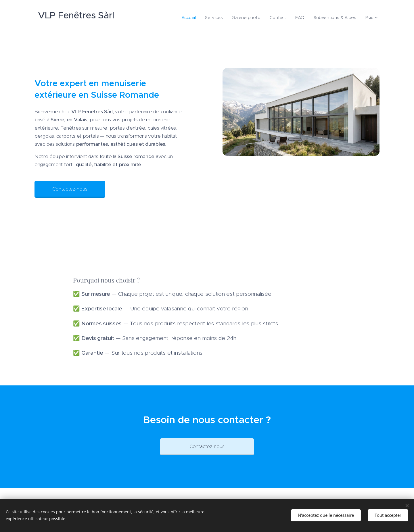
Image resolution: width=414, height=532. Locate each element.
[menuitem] (201, 18)
